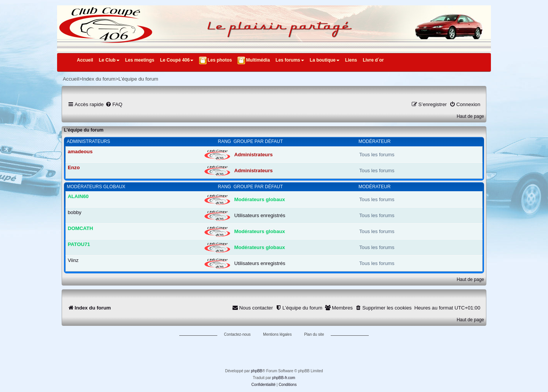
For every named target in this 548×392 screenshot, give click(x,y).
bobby (75, 212)
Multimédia (258, 60)
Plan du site (314, 334)
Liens (351, 60)
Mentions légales (277, 334)
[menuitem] (114, 104)
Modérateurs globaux (96, 187)
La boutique (325, 60)
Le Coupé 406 (177, 60)
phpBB (256, 371)
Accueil (85, 60)
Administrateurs (89, 141)
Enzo (74, 167)
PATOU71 (79, 244)
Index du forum (99, 79)
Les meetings (140, 60)
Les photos (220, 60)
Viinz (73, 260)
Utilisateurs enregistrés (260, 215)
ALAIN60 (78, 196)
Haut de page (470, 116)
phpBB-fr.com (284, 378)
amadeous (80, 152)
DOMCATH (80, 228)
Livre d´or (373, 60)
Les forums (290, 60)
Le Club (109, 60)
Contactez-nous (237, 334)
